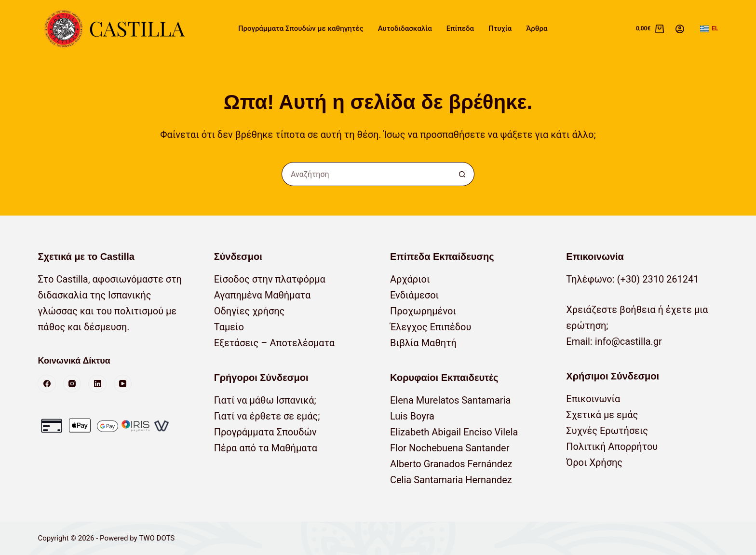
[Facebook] (47, 384)
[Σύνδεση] (680, 29)
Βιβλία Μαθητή (423, 343)
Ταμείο (229, 327)
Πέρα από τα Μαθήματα (266, 448)
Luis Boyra (412, 416)
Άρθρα (537, 28)
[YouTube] (123, 384)
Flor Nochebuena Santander (450, 448)
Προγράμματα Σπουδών (265, 432)
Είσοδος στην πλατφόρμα (270, 279)
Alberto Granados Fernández (451, 464)
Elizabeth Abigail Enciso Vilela (454, 432)
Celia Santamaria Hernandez (451, 480)
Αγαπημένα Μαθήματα (263, 295)
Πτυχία (500, 28)
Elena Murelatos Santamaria (450, 400)
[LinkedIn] (97, 384)
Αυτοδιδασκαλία (405, 28)
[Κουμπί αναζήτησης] (462, 174)
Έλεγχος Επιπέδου (431, 327)
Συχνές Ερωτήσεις (607, 431)
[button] (709, 29)
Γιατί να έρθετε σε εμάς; (267, 416)
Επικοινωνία (593, 399)
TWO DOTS (157, 538)
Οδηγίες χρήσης (250, 311)
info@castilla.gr (628, 341)
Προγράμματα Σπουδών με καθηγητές (301, 28)
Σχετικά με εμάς (602, 415)
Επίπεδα (460, 28)
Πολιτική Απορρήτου (612, 447)
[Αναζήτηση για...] (366, 174)
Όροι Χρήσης (594, 462)
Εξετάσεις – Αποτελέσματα (274, 343)
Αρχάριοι (410, 279)
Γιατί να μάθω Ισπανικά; (265, 400)
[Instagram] (72, 384)
